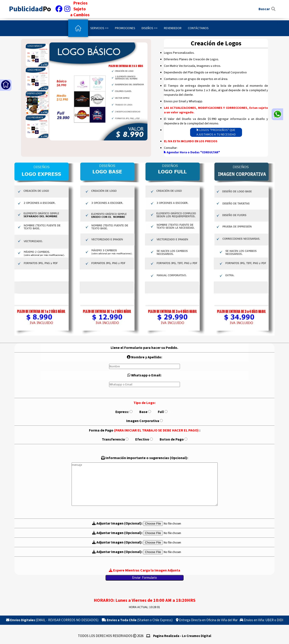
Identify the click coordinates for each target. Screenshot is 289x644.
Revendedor (173, 28)
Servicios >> (99, 28)
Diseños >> (150, 28)
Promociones (125, 28)
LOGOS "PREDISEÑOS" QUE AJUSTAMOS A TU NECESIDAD (216, 132)
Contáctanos (198, 28)
